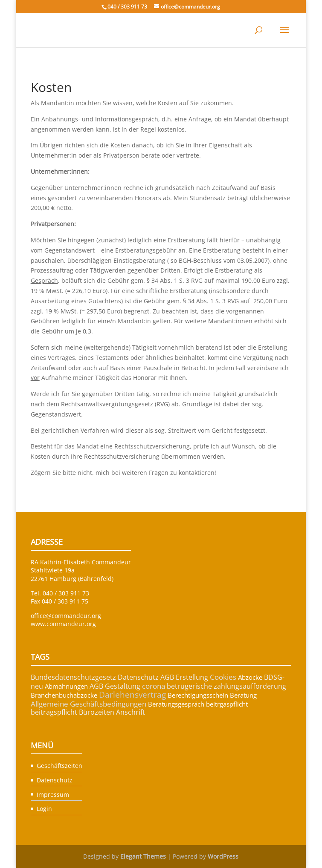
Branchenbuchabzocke (64, 695)
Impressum (53, 795)
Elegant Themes (143, 856)
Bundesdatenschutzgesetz (73, 677)
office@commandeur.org (66, 616)
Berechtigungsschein (198, 695)
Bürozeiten (97, 712)
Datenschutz (138, 677)
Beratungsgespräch (176, 704)
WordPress (223, 856)
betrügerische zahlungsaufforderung (226, 686)
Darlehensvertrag (132, 694)
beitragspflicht (54, 712)
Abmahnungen (66, 686)
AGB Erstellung (184, 677)
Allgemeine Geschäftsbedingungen (88, 704)
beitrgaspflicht (227, 704)
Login (44, 809)
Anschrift (131, 712)
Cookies (223, 677)
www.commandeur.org (63, 624)
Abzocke (250, 677)
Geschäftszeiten (59, 766)
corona (154, 686)
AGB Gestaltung (115, 686)
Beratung (243, 695)
